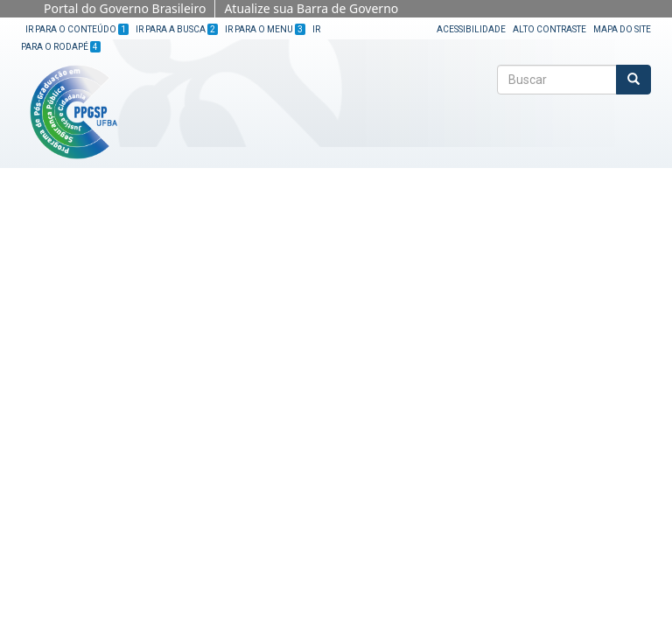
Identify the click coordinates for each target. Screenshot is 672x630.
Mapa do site (622, 29)
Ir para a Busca (177, 29)
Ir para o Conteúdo (77, 29)
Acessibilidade (471, 29)
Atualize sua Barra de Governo (311, 8)
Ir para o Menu (265, 29)
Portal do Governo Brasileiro (125, 8)
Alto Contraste (549, 29)
